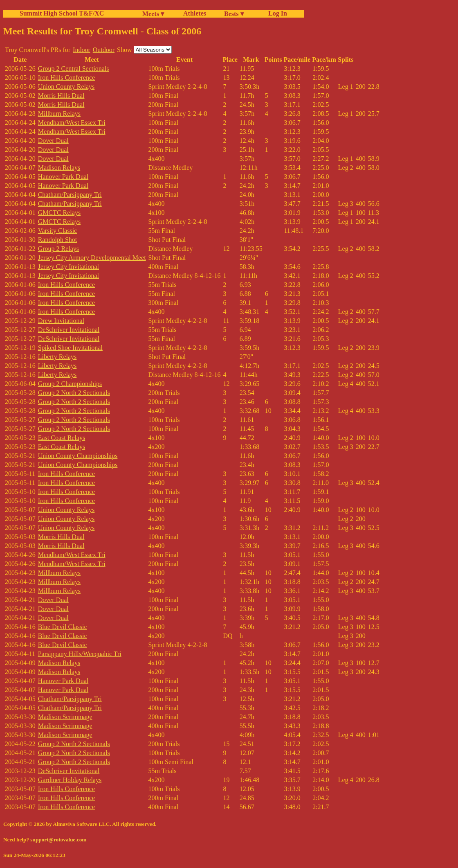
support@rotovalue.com (58, 840)
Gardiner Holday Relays (70, 780)
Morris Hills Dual (61, 96)
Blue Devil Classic (63, 627)
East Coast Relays (62, 438)
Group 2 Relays (58, 249)
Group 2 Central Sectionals (74, 69)
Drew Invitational (61, 321)
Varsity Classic (58, 231)
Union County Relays (66, 87)
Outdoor (104, 50)
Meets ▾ (153, 14)
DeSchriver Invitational (69, 330)
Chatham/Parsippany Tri (70, 195)
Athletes (195, 13)
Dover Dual (53, 141)
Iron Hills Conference (67, 78)
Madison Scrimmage (65, 717)
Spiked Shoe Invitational (70, 348)
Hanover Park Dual (63, 177)
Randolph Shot (58, 240)
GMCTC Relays (59, 213)
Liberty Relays (57, 357)
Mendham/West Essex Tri (72, 123)
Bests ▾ (234, 14)
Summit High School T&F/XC (62, 13)
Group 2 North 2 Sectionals (74, 393)
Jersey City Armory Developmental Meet (92, 258)
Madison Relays (59, 168)
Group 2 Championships (70, 384)
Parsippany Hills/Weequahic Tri (80, 654)
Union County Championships (78, 456)
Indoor (82, 50)
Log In (276, 13)
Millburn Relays (59, 114)
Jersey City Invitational (68, 267)
